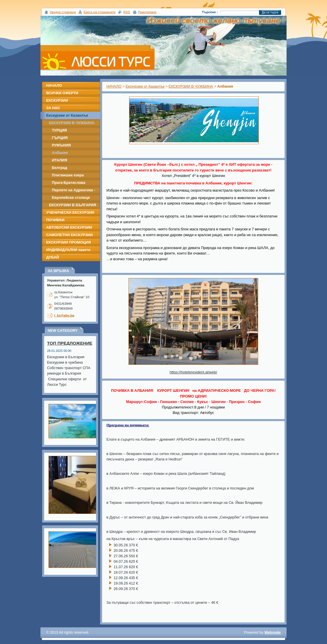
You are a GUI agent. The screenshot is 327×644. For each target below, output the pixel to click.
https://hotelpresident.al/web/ (193, 372)
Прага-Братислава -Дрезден (69, 183)
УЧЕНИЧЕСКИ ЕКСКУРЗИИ (70, 212)
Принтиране (147, 12)
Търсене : (210, 12)
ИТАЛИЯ (60, 160)
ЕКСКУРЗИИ (57, 100)
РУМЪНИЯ (61, 145)
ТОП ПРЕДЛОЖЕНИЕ (70, 343)
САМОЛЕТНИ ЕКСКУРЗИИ (69, 235)
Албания (60, 153)
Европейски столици (71, 197)
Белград (60, 168)
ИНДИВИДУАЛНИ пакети (68, 250)
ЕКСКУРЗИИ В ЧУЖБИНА (191, 86)
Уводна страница (63, 12)
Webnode (273, 632)
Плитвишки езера (68, 175)
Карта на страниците (99, 12)
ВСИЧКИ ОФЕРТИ (62, 93)
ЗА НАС (53, 108)
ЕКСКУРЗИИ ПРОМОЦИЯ (69, 242)
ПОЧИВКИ (55, 220)
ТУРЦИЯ (59, 130)
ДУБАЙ (52, 257)
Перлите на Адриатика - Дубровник (74, 191)
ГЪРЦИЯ (60, 138)
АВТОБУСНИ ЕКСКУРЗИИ (69, 227)
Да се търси (270, 12)
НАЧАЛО (114, 86)
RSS (127, 12)
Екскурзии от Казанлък (145, 86)
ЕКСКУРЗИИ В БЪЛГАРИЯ (73, 205)
